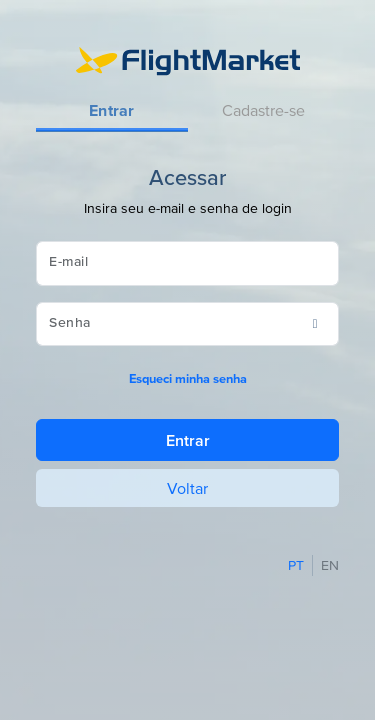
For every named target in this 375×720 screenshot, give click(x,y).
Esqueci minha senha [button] (188, 378)
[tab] (112, 111)
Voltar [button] (187, 488)
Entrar (188, 440)
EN (330, 565)
